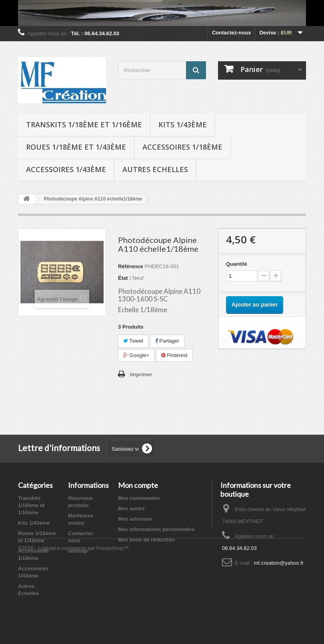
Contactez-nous (232, 33)
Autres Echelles (155, 169)
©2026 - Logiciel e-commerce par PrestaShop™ (73, 622)
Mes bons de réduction (146, 540)
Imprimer (141, 374)
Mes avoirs (131, 509)
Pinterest (174, 355)
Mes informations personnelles (156, 529)
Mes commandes (139, 498)
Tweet (133, 341)
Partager (167, 341)
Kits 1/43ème (183, 124)
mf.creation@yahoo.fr (279, 563)
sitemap (78, 551)
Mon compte (138, 485)
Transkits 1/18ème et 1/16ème (84, 124)
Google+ (136, 355)
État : (125, 278)
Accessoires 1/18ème (182, 147)
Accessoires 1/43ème (66, 169)
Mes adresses (135, 519)
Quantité (237, 264)
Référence (131, 266)
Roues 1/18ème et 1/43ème (76, 147)
